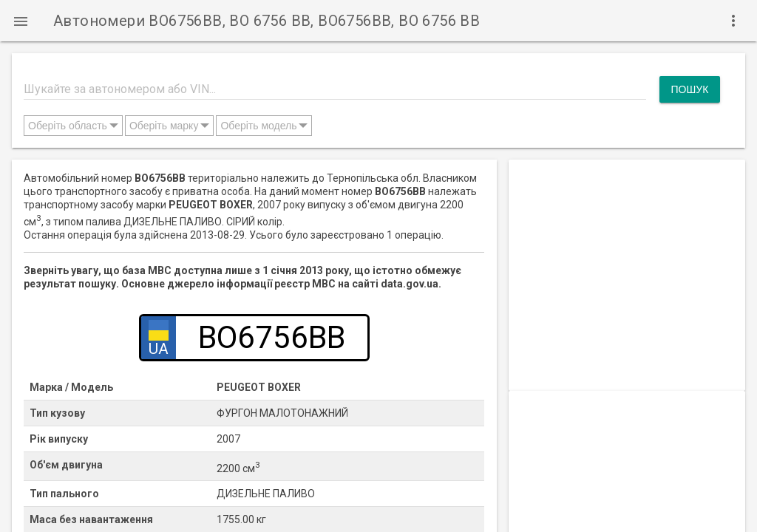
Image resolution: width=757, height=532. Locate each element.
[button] (21, 21)
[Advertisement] (627, 252)
